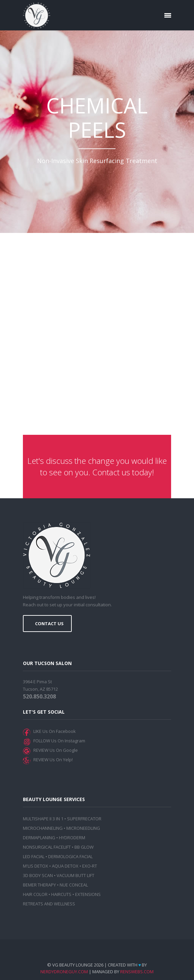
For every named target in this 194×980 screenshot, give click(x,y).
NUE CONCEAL (74, 885)
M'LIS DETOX (36, 866)
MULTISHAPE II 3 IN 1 (43, 819)
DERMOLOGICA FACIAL (70, 856)
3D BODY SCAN (38, 875)
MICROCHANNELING (43, 828)
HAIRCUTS (61, 894)
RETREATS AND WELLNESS (49, 904)
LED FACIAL (34, 856)
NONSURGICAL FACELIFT (47, 847)
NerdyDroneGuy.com (64, 972)
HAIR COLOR (35, 894)
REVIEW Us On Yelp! (52, 760)
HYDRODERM (72, 838)
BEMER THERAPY (39, 885)
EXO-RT (90, 866)
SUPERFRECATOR (84, 819)
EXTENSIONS (88, 894)
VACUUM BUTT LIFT (75, 875)
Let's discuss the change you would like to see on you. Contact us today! (97, 466)
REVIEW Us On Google (55, 750)
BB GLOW (84, 847)
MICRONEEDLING (83, 828)
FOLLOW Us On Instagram (58, 741)
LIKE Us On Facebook (54, 731)
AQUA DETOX (65, 866)
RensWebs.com (137, 972)
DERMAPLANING (39, 838)
